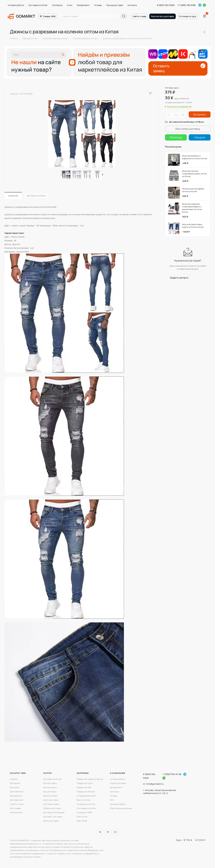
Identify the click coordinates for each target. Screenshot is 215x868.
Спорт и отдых (17, 804)
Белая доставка (51, 821)
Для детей (15, 783)
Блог (112, 800)
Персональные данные (121, 808)
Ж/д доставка (50, 792)
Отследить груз (187, 16)
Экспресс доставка (53, 817)
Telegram (200, 5)
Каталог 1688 (18, 773)
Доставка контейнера (54, 812)
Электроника (16, 812)
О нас (70, 5)
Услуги (47, 773)
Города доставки (115, 5)
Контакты (132, 5)
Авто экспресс (50, 787)
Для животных (17, 792)
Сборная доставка (52, 808)
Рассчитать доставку (163, 16)
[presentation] (61, 175)
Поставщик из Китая (86, 808)
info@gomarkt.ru (155, 784)
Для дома (14, 787)
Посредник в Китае (86, 804)
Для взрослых (17, 800)
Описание (13, 196)
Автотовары (16, 808)
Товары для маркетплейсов (90, 779)
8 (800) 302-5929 (166, 5)
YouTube (115, 832)
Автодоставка (50, 783)
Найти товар (139, 16)
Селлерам (57, 5)
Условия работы (16, 5)
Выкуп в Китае (83, 800)
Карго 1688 (82, 821)
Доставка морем (51, 804)
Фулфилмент (83, 5)
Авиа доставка (50, 796)
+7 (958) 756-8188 (186, 5)
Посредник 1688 (84, 812)
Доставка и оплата (36, 196)
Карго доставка (51, 800)
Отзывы (98, 5)
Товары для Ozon (85, 783)
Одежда (14, 779)
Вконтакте (100, 832)
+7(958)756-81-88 (172, 774)
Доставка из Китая (38, 5)
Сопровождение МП (86, 796)
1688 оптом (82, 817)
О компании (118, 773)
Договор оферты (118, 804)
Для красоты (16, 796)
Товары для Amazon (86, 792)
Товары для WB (84, 787)
